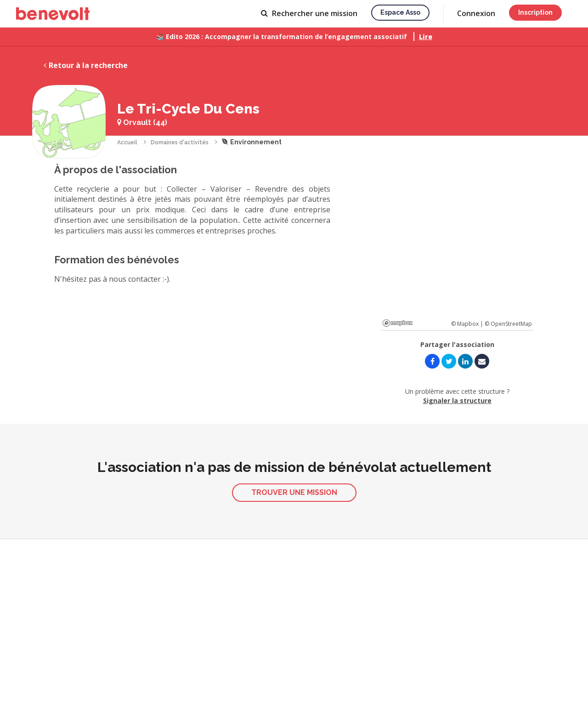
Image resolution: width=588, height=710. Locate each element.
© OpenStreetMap (508, 324)
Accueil (127, 142)
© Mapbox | (468, 324)
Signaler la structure (457, 400)
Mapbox (398, 323)
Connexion (476, 13)
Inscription (535, 12)
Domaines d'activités (180, 142)
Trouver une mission (294, 492)
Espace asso (400, 12)
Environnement (252, 142)
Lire (426, 37)
